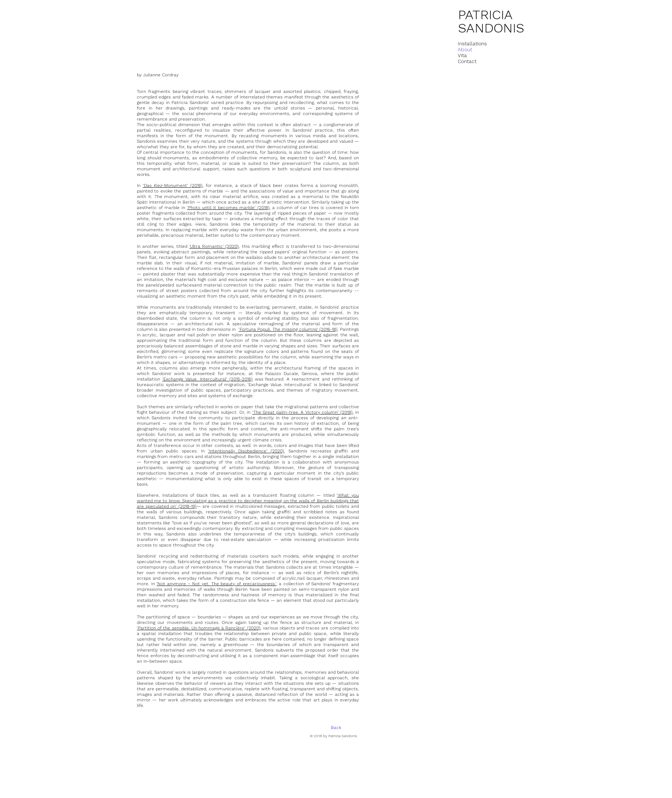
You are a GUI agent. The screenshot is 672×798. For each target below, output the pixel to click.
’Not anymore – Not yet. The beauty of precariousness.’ (216, 584)
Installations (472, 44)
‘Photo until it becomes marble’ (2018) (228, 208)
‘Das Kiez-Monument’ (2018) (173, 185)
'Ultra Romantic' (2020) (214, 246)
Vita (462, 55)
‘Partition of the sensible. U (166, 628)
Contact (467, 61)
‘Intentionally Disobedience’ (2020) (246, 451)
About (465, 49)
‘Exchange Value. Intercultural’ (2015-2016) (207, 379)
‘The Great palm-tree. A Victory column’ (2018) (302, 412)
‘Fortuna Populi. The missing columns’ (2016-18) (288, 329)
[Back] (336, 728)
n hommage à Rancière (219, 628)
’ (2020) (252, 628)
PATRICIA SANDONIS (491, 21)
